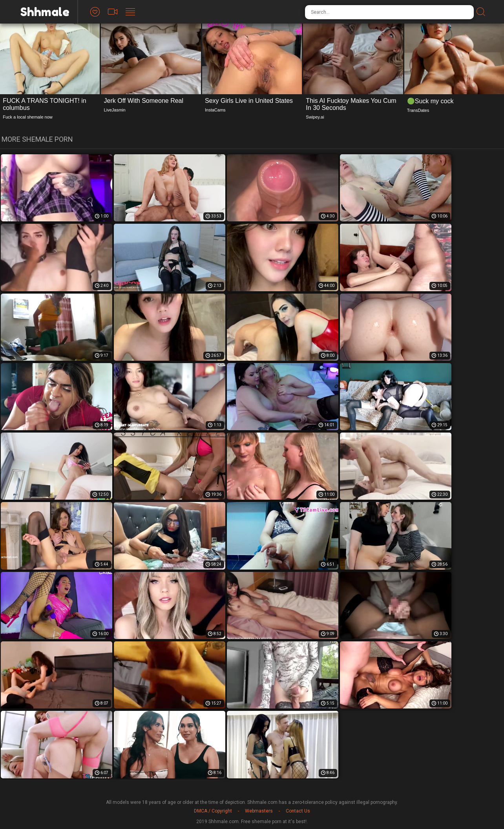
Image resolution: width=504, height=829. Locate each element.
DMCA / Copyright (213, 811)
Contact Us (298, 811)
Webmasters (259, 811)
